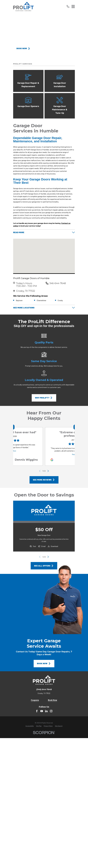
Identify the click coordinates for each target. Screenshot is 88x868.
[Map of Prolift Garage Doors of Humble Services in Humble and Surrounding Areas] (44, 256)
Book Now (24, 48)
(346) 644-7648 (44, 690)
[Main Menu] (73, 7)
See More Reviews (44, 480)
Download (54, 546)
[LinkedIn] (46, 711)
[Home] (23, 7)
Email (43, 546)
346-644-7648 (58, 283)
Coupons (35, 700)
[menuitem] (30, 726)
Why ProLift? (44, 398)
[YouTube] (42, 711)
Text (35, 546)
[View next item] (48, 471)
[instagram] (51, 711)
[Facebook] (37, 711)
